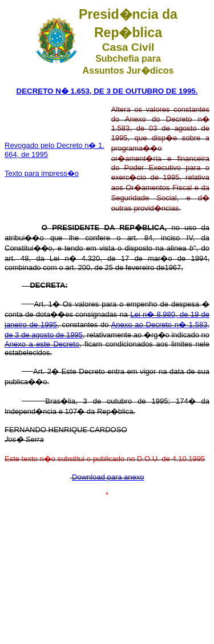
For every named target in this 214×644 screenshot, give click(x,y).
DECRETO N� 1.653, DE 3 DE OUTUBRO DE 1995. (107, 91)
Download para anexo (108, 477)
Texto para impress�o (42, 173)
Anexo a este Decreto (42, 344)
